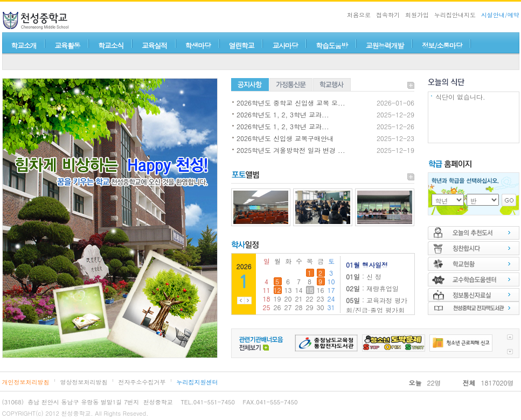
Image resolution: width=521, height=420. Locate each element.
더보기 (411, 85)
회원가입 (417, 15)
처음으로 (359, 15)
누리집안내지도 (455, 15)
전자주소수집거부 (142, 382)
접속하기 (388, 15)
